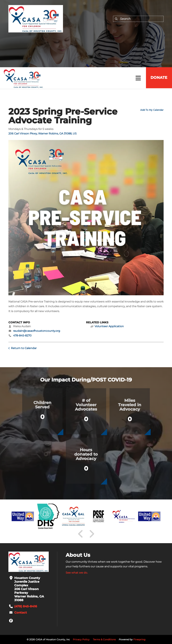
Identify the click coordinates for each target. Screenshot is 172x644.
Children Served (42, 405)
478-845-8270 (22, 336)
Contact (21, 613)
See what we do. (77, 573)
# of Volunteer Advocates (86, 405)
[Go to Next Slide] (92, 534)
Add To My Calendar (152, 110)
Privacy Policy (81, 639)
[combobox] (138, 19)
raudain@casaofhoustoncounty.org (37, 331)
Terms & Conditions (104, 639)
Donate (159, 78)
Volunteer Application (109, 326)
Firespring (139, 639)
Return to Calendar (24, 348)
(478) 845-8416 (26, 606)
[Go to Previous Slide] (81, 534)
